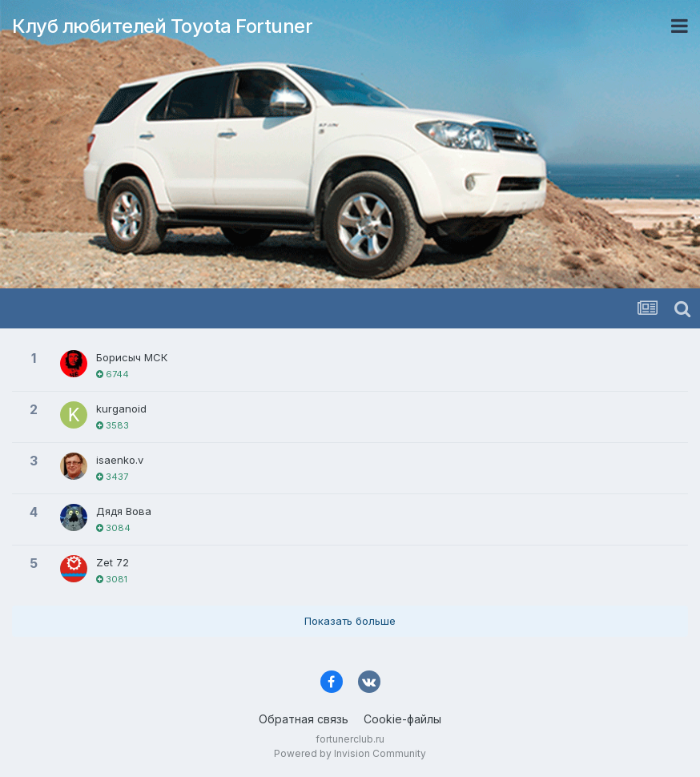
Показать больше (350, 621)
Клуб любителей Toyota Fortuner (162, 26)
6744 (113, 374)
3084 (113, 528)
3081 (112, 579)
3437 (112, 477)
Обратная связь (304, 719)
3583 (113, 425)
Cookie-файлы (402, 719)
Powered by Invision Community (350, 753)
